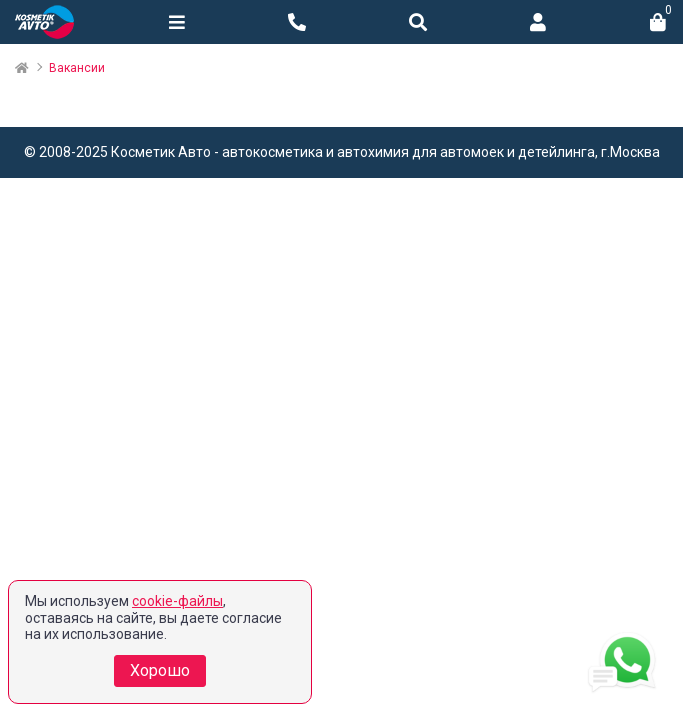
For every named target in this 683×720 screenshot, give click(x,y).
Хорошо (160, 670)
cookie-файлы (177, 601)
